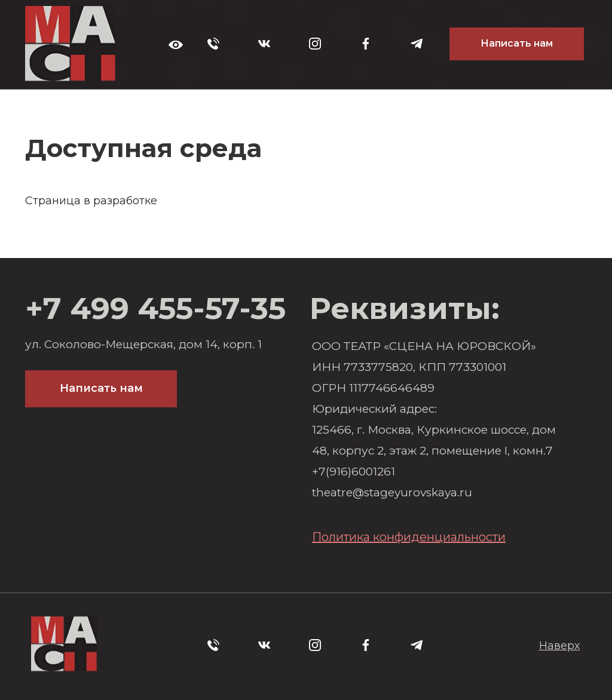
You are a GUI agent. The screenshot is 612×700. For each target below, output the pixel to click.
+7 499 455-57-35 (155, 308)
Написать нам (517, 43)
